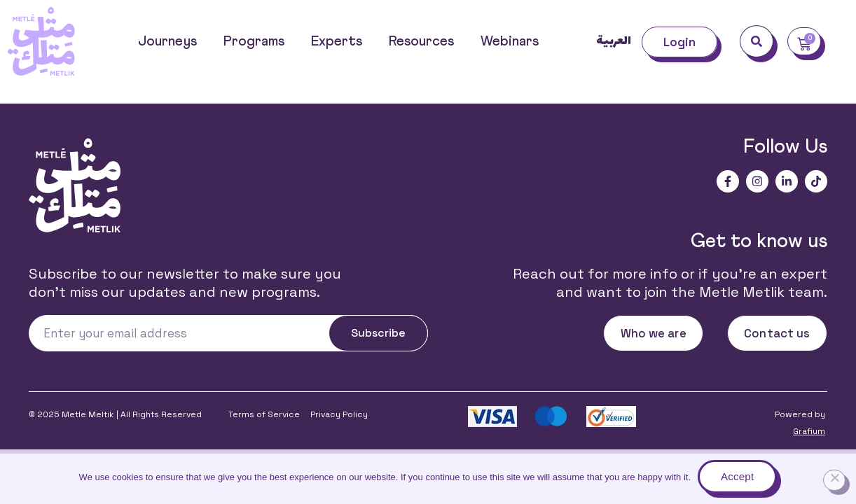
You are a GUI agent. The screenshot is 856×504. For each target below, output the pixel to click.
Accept (737, 476)
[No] (834, 480)
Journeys (167, 41)
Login (680, 42)
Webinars (510, 41)
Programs (254, 41)
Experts (337, 41)
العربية (614, 41)
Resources (421, 41)
